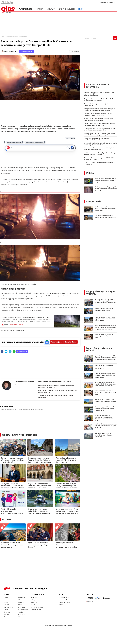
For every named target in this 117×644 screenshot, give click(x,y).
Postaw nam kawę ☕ (27, 51)
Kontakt (61, 605)
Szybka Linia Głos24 (67, 9)
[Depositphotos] (106, 598)
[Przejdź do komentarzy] (75, 52)
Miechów (6, 614)
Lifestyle (34, 600)
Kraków (6, 598)
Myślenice (7, 617)
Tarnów (21, 612)
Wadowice (21, 614)
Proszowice (22, 607)
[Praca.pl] (90, 598)
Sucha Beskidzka (23, 610)
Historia (39, 9)
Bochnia (6, 600)
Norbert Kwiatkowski (10, 51)
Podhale (21, 605)
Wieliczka (21, 617)
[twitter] (6, 352)
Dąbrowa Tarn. (8, 607)
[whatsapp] (14, 352)
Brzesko (6, 602)
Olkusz (20, 600)
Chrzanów (7, 605)
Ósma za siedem (36, 610)
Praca (81, 9)
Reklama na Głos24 (64, 600)
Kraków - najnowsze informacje (19, 435)
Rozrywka (51, 9)
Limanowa (7, 612)
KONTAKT (103, 2)
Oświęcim (21, 602)
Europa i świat (94, 201)
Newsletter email (64, 598)
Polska (90, 173)
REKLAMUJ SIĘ (111, 2)
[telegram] (10, 352)
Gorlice (6, 610)
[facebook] (2, 352)
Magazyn (34, 598)
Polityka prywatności (65, 602)
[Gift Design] (90, 602)
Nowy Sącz (22, 598)
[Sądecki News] (98, 598)
